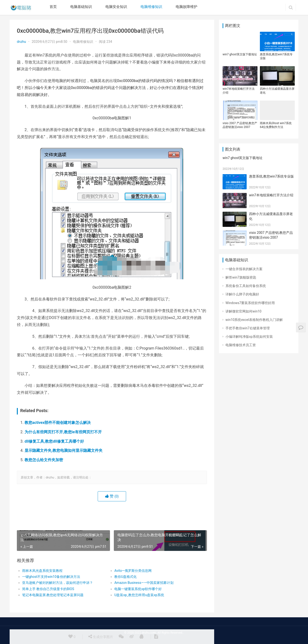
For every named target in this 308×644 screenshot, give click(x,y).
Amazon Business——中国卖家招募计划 (144, 583)
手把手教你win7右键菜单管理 (248, 328)
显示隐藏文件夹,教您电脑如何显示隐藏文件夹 (64, 450)
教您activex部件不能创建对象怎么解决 (58, 423)
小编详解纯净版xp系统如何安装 (249, 337)
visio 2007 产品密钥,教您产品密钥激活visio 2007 (240, 125)
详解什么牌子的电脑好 (242, 294)
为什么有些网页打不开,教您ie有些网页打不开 (63, 432)
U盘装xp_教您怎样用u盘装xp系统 (139, 595)
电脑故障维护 (186, 7)
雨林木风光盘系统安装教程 (42, 571)
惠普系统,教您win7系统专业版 (276, 56)
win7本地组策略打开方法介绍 (239, 91)
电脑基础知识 (81, 7)
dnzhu (21, 42)
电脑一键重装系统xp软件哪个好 (138, 589)
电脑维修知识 (151, 7)
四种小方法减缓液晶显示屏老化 (277, 91)
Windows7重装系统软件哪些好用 (250, 303)
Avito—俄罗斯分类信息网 (133, 571)
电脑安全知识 (116, 7)
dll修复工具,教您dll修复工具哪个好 (54, 441)
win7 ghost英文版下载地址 (240, 54)
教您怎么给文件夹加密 (44, 460)
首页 (53, 7)
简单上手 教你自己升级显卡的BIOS (48, 589)
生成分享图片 (101, 637)
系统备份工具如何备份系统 (246, 286)
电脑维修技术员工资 (241, 345)
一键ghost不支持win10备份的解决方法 (51, 577)
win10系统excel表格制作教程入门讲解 (254, 320)
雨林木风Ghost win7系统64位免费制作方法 (276, 125)
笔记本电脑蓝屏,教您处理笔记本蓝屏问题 (53, 595)
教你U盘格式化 (125, 577)
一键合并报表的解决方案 (244, 269)
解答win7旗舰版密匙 (241, 277)
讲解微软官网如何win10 (243, 311)
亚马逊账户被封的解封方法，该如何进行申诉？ (58, 583)
